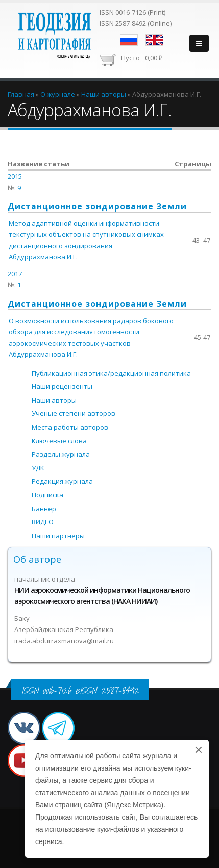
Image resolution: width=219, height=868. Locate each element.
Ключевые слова (59, 441)
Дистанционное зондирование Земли (97, 206)
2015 (15, 176)
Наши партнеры (58, 536)
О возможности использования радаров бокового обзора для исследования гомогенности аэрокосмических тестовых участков (91, 332)
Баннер (44, 509)
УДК (38, 468)
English (154, 40)
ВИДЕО (43, 522)
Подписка (47, 495)
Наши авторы (54, 400)
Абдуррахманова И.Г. (43, 257)
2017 (15, 274)
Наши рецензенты (62, 386)
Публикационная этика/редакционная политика (111, 373)
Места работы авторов (70, 427)
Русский (129, 40)
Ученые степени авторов (74, 413)
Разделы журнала (61, 454)
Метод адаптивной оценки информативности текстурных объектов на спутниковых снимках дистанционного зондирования (86, 234)
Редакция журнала (62, 481)
